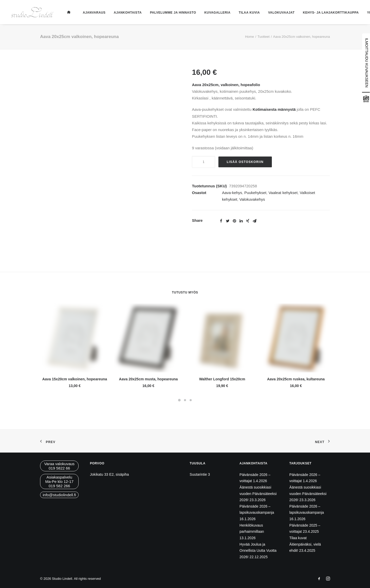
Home (250, 37)
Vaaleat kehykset (283, 193)
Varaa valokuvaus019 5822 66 (59, 466)
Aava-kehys (232, 193)
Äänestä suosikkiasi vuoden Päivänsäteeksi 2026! (258, 494)
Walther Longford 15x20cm (222, 379)
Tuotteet (263, 37)
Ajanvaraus (92, 13)
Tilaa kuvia (247, 13)
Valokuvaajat (279, 13)
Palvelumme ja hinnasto (171, 13)
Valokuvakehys (252, 199)
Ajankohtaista (126, 13)
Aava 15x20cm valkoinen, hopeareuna (75, 379)
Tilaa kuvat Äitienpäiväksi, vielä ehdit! (305, 544)
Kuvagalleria (215, 13)
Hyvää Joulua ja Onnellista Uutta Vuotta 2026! (258, 551)
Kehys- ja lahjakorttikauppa (329, 13)
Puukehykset (255, 193)
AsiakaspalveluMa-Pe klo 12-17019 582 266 (59, 481)
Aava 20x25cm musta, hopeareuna (148, 379)
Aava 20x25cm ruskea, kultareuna (296, 379)
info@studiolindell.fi (59, 495)
